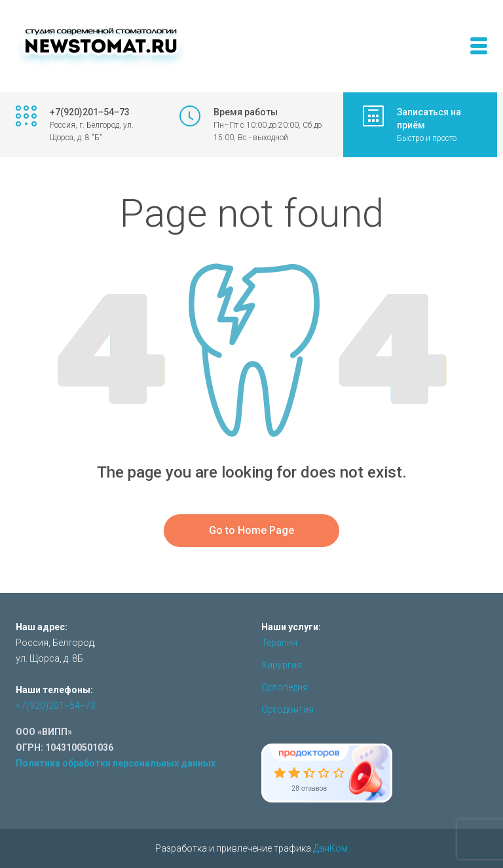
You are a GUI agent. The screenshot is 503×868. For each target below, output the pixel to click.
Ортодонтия (288, 709)
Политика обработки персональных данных (116, 763)
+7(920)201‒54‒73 (56, 706)
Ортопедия (285, 687)
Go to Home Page (251, 530)
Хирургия (282, 665)
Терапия (279, 643)
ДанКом (330, 848)
